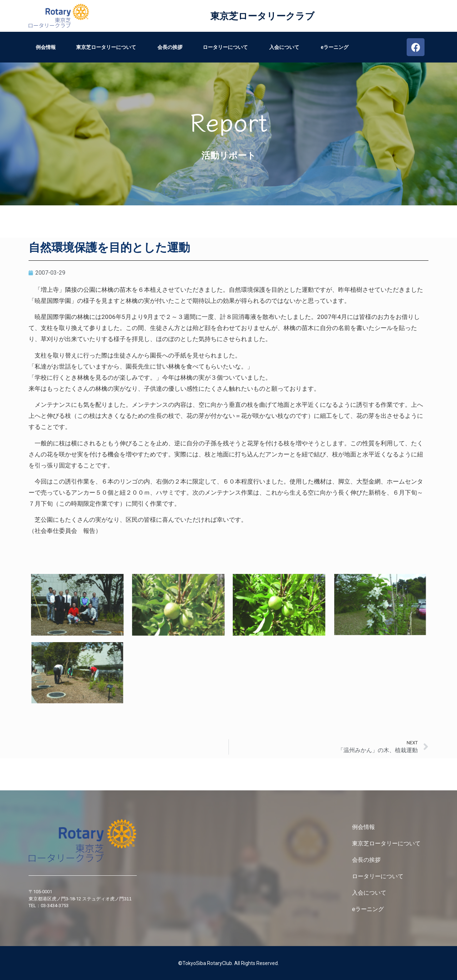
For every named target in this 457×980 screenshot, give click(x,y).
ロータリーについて (226, 47)
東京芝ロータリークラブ (262, 16)
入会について (285, 47)
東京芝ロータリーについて (107, 47)
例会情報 (46, 47)
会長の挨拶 (170, 47)
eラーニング (335, 47)
